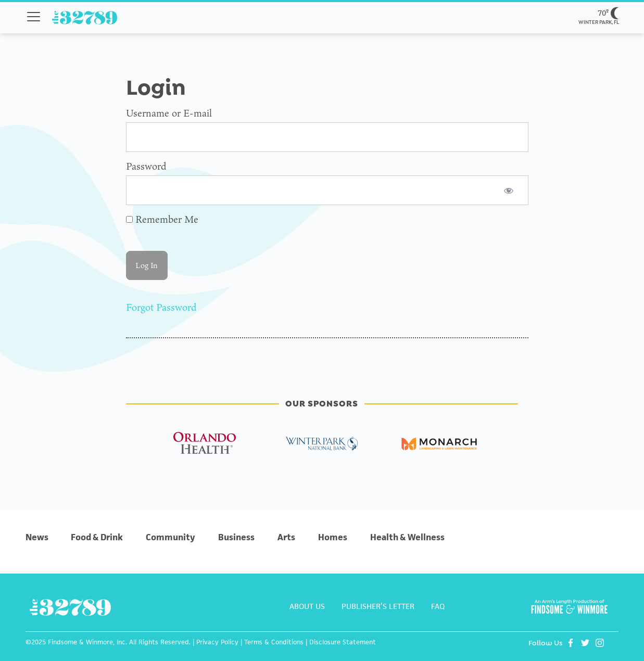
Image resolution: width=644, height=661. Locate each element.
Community (171, 537)
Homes (333, 537)
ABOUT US (307, 606)
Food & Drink (97, 537)
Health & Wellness (407, 537)
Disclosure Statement (343, 642)
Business (236, 537)
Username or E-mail (169, 113)
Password (146, 166)
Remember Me (162, 219)
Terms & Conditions (274, 642)
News (37, 537)
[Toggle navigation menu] (34, 17)
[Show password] (509, 190)
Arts (286, 537)
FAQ (438, 606)
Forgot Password (161, 307)
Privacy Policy (217, 642)
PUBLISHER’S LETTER (378, 606)
